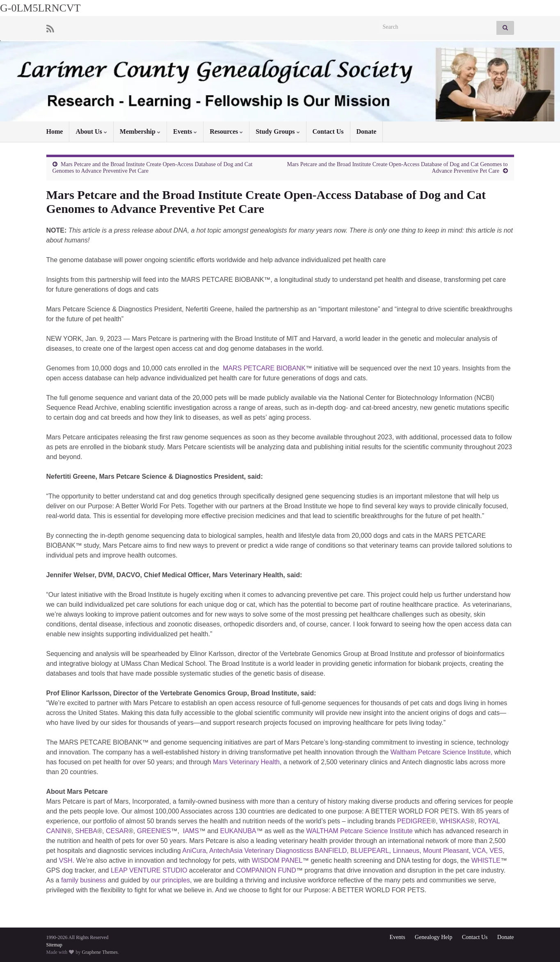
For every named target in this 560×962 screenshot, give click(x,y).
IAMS (191, 831)
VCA (479, 851)
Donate (367, 131)
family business (83, 880)
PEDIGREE (414, 821)
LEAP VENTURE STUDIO (149, 870)
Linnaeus (406, 851)
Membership (140, 131)
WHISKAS (455, 821)
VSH (66, 860)
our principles (170, 880)
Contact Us (328, 131)
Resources (226, 131)
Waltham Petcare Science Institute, (441, 752)
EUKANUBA (238, 831)
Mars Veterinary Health (246, 762)
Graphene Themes (100, 952)
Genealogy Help (433, 937)
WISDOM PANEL (277, 860)
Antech (219, 851)
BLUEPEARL (370, 851)
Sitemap (54, 945)
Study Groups (278, 131)
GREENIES (154, 831)
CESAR (117, 831)
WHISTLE (486, 860)
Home (55, 131)
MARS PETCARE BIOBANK (263, 368)
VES (496, 851)
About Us (91, 131)
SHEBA (86, 831)
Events (185, 131)
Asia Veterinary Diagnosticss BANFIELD (288, 851)
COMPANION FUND (266, 870)
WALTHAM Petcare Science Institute (359, 831)
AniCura (194, 851)
